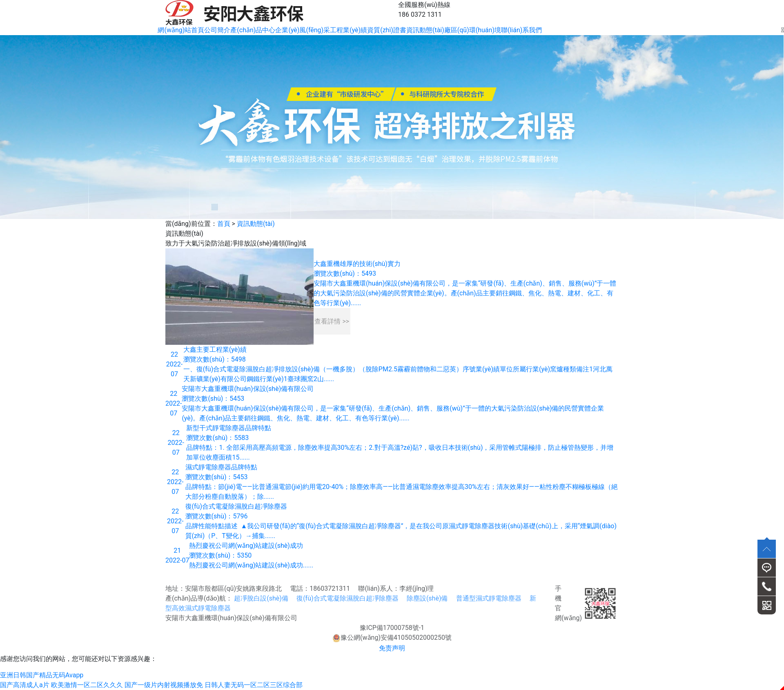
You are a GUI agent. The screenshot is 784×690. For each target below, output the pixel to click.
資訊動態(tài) (425, 30)
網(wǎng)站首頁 (181, 30)
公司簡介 (217, 30)
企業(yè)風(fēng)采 (303, 30)
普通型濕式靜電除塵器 (489, 598)
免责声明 (392, 648)
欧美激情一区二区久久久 (87, 685)
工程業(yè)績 (349, 30)
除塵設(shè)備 (427, 598)
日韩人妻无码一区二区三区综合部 (254, 685)
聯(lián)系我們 (521, 30)
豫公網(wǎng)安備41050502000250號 (392, 638)
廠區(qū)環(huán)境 (473, 30)
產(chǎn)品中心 (253, 30)
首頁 (224, 224)
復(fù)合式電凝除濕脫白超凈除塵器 (347, 598)
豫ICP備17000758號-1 (392, 628)
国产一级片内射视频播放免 (164, 685)
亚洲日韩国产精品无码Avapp (42, 675)
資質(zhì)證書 (387, 30)
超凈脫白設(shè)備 (261, 598)
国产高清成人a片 (25, 685)
